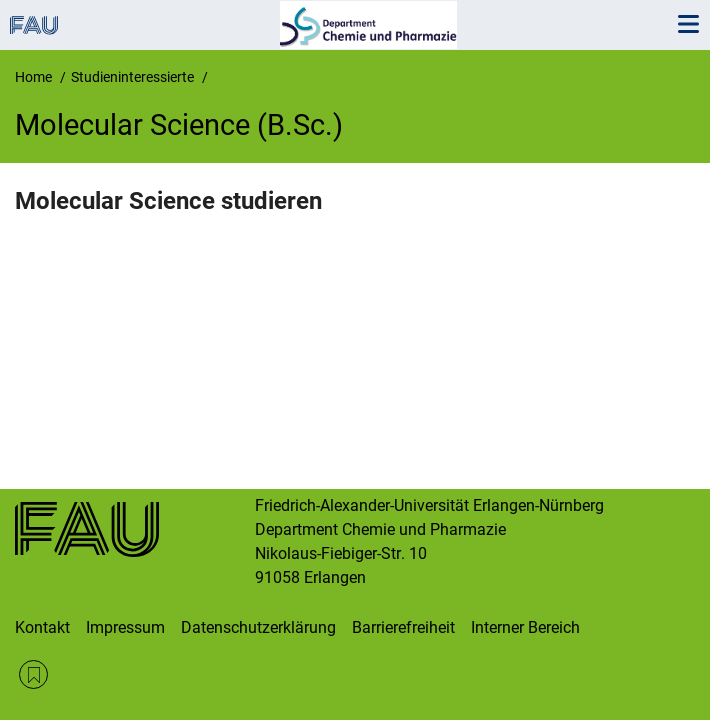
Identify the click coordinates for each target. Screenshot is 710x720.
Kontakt (42, 627)
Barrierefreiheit (403, 627)
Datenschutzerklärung (258, 627)
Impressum (125, 627)
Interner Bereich (525, 627)
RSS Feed (33, 674)
